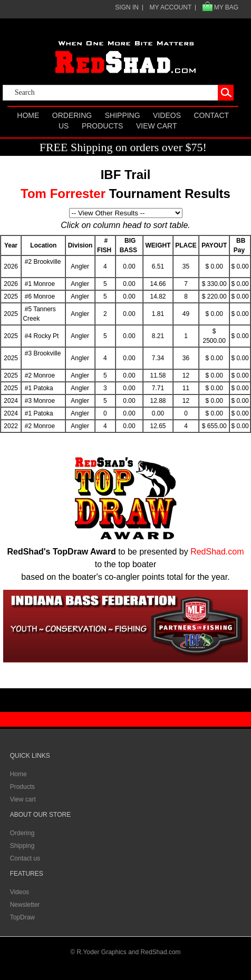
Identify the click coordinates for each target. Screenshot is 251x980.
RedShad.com (217, 552)
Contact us (25, 858)
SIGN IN (127, 7)
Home (28, 115)
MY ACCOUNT (170, 7)
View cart (157, 126)
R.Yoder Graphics (102, 952)
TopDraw (22, 917)
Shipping (123, 115)
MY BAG (226, 7)
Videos (167, 115)
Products (103, 126)
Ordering (72, 115)
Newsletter (25, 905)
